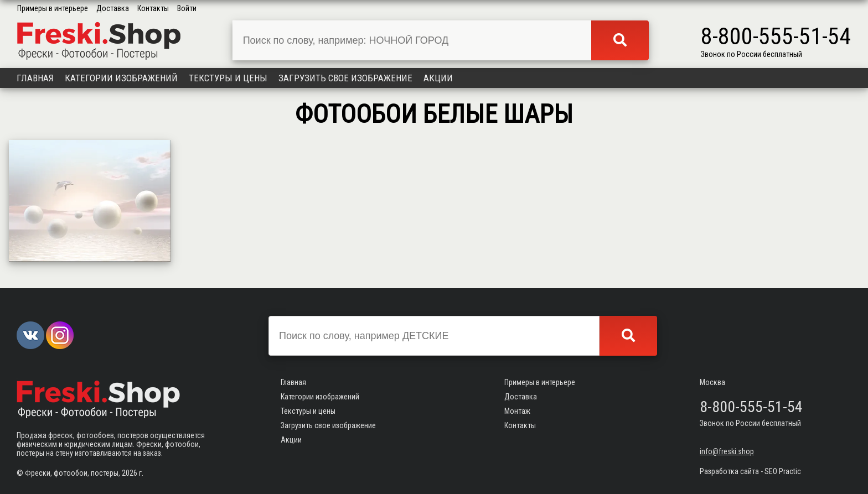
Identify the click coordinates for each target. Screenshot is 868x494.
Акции (438, 78)
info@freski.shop (727, 451)
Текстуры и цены (228, 78)
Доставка (113, 8)
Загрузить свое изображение (345, 78)
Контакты (153, 8)
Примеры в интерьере (53, 8)
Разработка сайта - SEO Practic (750, 471)
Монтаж (517, 411)
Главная (35, 78)
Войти (187, 8)
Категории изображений (121, 78)
